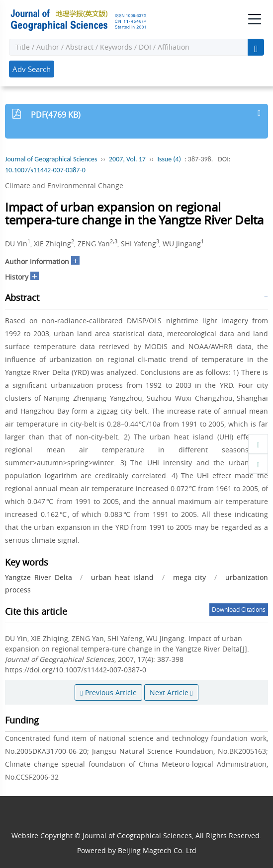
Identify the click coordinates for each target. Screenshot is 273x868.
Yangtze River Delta (39, 577)
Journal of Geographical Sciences (51, 159)
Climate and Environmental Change (64, 185)
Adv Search (32, 69)
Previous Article (108, 692)
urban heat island (122, 577)
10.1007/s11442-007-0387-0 (45, 170)
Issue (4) (169, 159)
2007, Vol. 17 (127, 159)
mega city (190, 577)
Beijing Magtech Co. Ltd (157, 850)
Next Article (171, 692)
